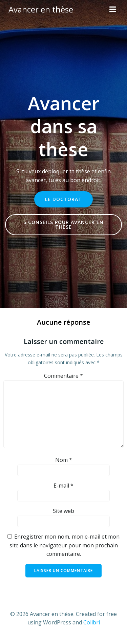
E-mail (63, 486)
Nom (64, 460)
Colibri (92, 622)
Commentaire (63, 376)
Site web (63, 511)
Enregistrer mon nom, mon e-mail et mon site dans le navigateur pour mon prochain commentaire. (65, 545)
